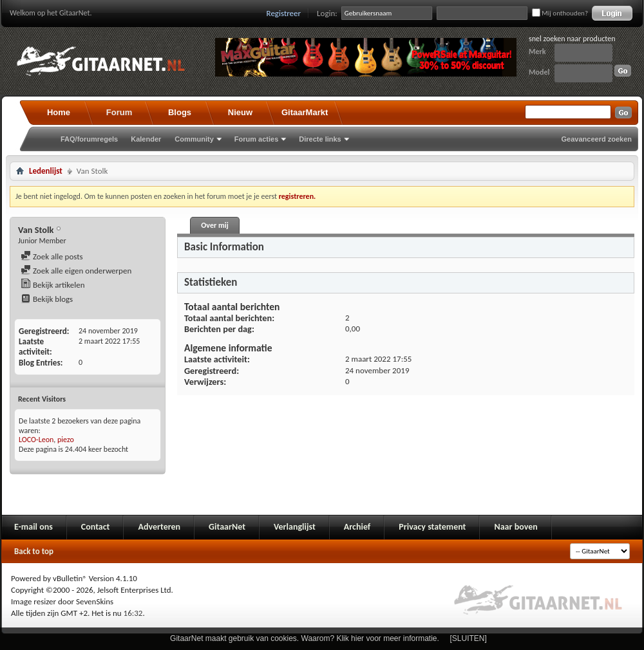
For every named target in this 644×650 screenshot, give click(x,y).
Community (194, 139)
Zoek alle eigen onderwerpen (76, 271)
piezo (66, 440)
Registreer (284, 13)
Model (539, 72)
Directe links (320, 139)
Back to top (34, 551)
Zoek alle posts (52, 256)
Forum (119, 112)
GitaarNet (227, 527)
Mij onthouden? (560, 13)
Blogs (180, 112)
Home (59, 112)
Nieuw (240, 112)
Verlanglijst (295, 527)
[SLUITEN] (469, 638)
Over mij (214, 225)
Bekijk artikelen (53, 285)
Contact (96, 527)
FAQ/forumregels (89, 139)
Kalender (146, 139)
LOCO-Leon (36, 440)
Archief (357, 527)
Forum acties (256, 139)
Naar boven (516, 527)
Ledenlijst (46, 171)
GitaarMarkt (305, 112)
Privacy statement (432, 527)
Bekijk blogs (47, 299)
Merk (537, 51)
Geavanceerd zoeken (597, 139)
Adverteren (159, 527)
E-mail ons (33, 527)
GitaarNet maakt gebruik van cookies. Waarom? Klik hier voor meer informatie (303, 638)
